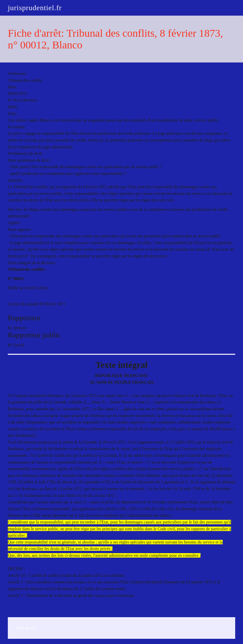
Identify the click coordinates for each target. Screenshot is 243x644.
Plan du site (26, 628)
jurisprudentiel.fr (35, 8)
